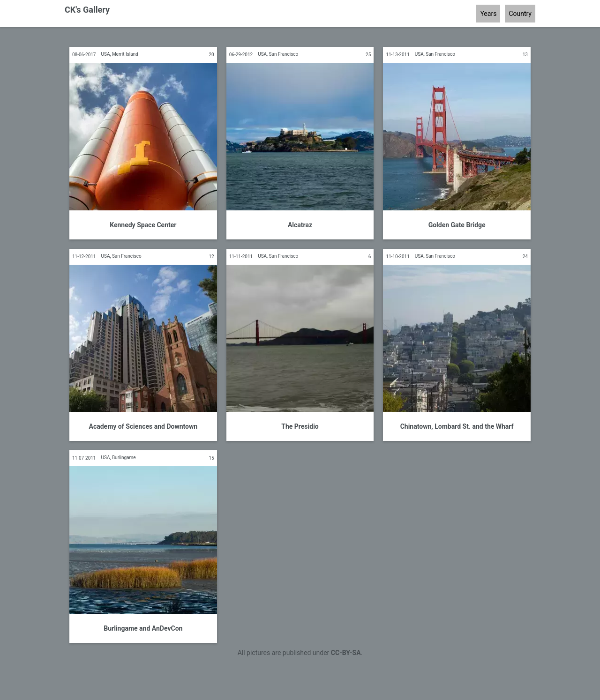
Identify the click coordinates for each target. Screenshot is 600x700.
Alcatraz (300, 225)
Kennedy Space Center (143, 225)
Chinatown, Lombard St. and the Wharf (457, 426)
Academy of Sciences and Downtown (143, 426)
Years (488, 14)
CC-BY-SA (346, 653)
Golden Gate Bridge (457, 225)
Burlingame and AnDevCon (143, 628)
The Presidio (300, 426)
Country (520, 14)
